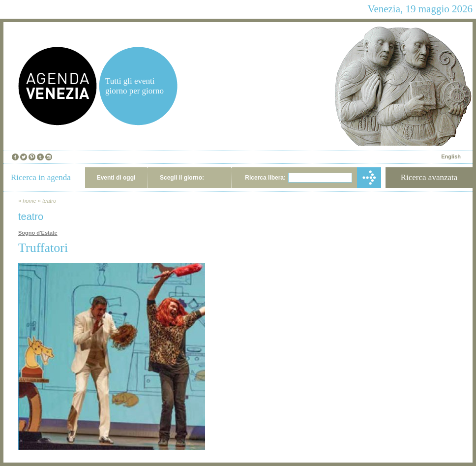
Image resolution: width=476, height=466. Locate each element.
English (451, 156)
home (30, 201)
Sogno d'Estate (38, 233)
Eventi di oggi (116, 178)
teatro (49, 201)
